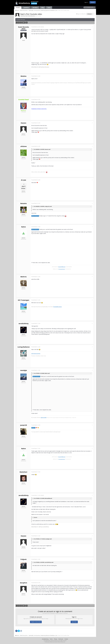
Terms (51, 639)
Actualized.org (45, 639)
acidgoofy (47, 206)
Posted (36, 27)
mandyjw (24, 370)
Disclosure (61, 639)
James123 (24, 425)
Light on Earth (44, 417)
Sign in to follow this (82, 14)
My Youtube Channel (62, 269)
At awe (24, 180)
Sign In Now (74, 622)
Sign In (86, 2)
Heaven (24, 123)
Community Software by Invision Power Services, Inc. (55, 642)
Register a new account (36, 622)
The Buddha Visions (58, 307)
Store (49, 8)
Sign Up (93, 2)
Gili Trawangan (24, 300)
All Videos (35, 8)
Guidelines (26, 8)
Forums (18, 8)
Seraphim (24, 583)
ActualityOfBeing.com (62, 267)
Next (24, 23)
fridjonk (24, 559)
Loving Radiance (24, 347)
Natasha (24, 203)
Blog (43, 8)
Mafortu (24, 277)
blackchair (24, 472)
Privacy (55, 639)
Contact (66, 639)
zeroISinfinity (24, 324)
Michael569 (47, 498)
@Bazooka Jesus (35, 216)
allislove (24, 146)
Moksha (24, 76)
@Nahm (34, 428)
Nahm (24, 227)
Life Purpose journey (36, 354)
